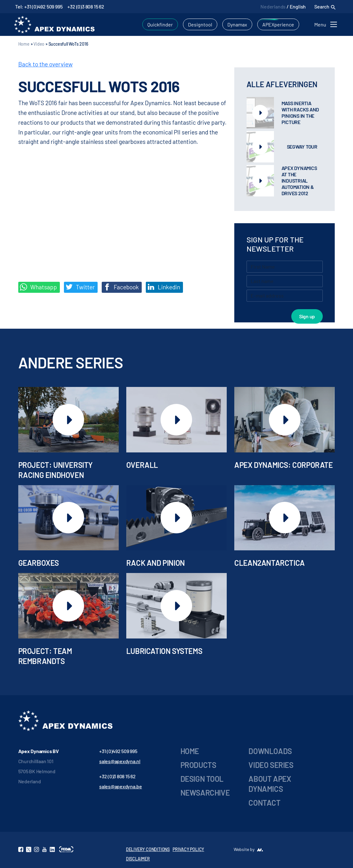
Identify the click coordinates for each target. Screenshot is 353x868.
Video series (271, 765)
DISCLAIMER (138, 859)
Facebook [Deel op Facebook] (121, 287)
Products (198, 765)
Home (24, 44)
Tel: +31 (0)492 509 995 (39, 6)
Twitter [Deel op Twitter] (80, 287)
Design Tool (202, 779)
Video (39, 44)
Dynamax (237, 24)
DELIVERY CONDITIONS (148, 849)
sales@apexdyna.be (121, 786)
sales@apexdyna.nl (120, 761)
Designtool (200, 24)
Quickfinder (160, 24)
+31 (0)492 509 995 (118, 751)
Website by (244, 849)
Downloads (270, 751)
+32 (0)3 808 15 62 (86, 6)
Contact (264, 803)
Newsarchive (205, 793)
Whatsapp (38, 287)
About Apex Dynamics (270, 784)
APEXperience (278, 24)
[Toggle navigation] (327, 24)
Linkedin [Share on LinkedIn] (164, 287)
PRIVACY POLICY (188, 849)
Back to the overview (46, 64)
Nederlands (273, 6)
